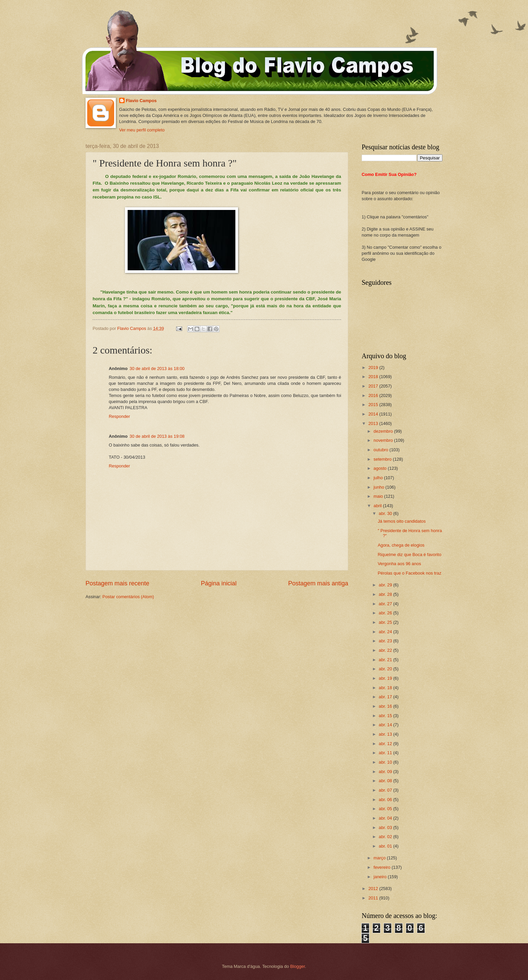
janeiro (381, 877)
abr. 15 (386, 716)
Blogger (298, 966)
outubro (381, 450)
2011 (374, 898)
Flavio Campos (141, 101)
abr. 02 (386, 837)
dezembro (384, 431)
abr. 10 (386, 762)
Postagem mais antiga (318, 583)
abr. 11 (386, 753)
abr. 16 (386, 706)
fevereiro (383, 867)
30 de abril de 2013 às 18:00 (157, 369)
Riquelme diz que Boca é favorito (410, 555)
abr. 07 (386, 790)
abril (378, 506)
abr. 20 (386, 669)
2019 (374, 367)
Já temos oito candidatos (402, 521)
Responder (119, 416)
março (380, 858)
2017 (374, 386)
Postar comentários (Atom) (128, 597)
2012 (374, 889)
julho (379, 478)
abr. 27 (386, 604)
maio (379, 496)
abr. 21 (386, 660)
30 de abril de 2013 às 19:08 (157, 436)
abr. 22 (386, 650)
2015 (374, 405)
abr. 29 (386, 585)
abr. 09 (386, 772)
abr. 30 (386, 513)
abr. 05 (386, 809)
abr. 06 (386, 800)
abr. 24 (386, 632)
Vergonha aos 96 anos (400, 564)
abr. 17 (386, 697)
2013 (374, 423)
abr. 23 (386, 641)
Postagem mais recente (117, 583)
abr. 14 (386, 725)
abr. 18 (386, 688)
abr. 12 (386, 744)
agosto (381, 468)
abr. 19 (386, 678)
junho (379, 487)
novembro (384, 440)
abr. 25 (386, 622)
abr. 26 (386, 613)
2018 (374, 377)
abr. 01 (386, 846)
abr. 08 (386, 781)
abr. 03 (386, 828)
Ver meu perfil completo (142, 130)
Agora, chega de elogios (401, 545)
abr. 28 (386, 594)
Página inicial (219, 583)
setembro (383, 459)
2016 (374, 395)
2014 (374, 414)
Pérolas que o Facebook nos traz (410, 573)
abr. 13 (386, 734)
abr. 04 (386, 818)
